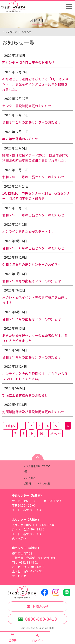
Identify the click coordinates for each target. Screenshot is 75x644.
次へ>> (55, 433)
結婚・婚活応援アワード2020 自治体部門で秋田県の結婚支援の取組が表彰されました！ (35, 158)
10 (41, 433)
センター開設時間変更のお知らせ (27, 106)
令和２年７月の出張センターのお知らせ (32, 319)
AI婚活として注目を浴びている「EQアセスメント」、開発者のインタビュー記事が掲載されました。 (35, 84)
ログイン (37, 640)
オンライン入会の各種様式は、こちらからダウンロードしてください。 (35, 376)
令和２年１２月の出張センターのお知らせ (33, 177)
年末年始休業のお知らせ (20, 139)
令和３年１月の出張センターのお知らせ (32, 122)
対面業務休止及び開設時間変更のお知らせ (33, 412)
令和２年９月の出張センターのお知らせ (32, 264)
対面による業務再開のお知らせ (25, 395)
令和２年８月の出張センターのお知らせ (32, 281)
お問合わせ (40, 606)
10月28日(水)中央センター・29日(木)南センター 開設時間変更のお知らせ (36, 196)
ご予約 (13, 640)
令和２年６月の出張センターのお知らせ (32, 357)
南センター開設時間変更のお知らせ (28, 62)
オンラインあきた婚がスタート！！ (28, 231)
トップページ (10, 32)
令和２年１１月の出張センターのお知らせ (33, 215)
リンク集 (45, 484)
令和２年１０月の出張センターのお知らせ (33, 248)
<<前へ (10, 426)
